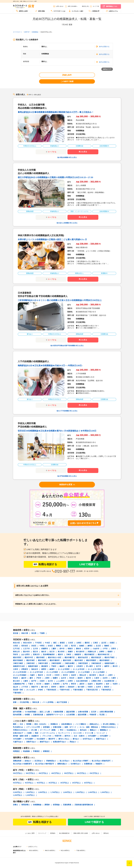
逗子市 (99, 666)
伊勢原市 (25, 669)
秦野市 (107, 666)
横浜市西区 (17, 657)
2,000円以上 (18, 792)
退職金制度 (17, 761)
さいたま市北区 (79, 669)
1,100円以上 (30, 795)
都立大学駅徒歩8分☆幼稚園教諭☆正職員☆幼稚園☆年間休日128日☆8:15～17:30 (55, 177)
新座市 (80, 678)
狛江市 (52, 652)
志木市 (64, 678)
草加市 (16, 678)
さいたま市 (31, 690)
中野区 (42, 646)
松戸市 (65, 684)
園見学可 (52, 739)
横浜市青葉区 (91, 660)
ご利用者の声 (94, 11)
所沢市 (65, 675)
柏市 (108, 684)
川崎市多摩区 (70, 663)
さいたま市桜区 (52, 672)
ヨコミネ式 (77, 733)
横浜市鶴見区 (89, 654)
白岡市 (70, 681)
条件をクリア (107, 69)
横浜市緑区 (42, 660)
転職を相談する (45, 564)
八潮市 (113, 678)
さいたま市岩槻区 (20, 675)
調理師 (47, 805)
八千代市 (25, 687)
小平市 (105, 649)
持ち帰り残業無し (110, 724)
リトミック (101, 733)
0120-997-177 (65, 571)
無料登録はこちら (112, 6)
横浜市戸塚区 (110, 657)
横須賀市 (45, 666)
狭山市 (102, 675)
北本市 (105, 678)
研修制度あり (51, 761)
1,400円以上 (93, 792)
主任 (21, 724)
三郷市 (25, 681)
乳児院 (102, 715)
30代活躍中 (104, 736)
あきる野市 (25, 654)
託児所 (94, 712)
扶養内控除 (57, 727)
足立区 (98, 646)
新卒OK (68, 736)
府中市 (62, 649)
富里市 (107, 687)
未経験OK (35, 736)
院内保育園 (17, 715)
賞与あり (76, 739)
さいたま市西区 (64, 669)
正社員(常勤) (24, 702)
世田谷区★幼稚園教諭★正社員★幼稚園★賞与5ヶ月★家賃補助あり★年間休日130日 (57, 431)
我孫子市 (35, 687)
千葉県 (42, 633)
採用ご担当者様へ (73, 6)
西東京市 (36, 654)
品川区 (104, 643)
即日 (62, 730)
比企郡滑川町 (109, 681)
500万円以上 (31, 773)
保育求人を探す (22, 11)
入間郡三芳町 (96, 681)
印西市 (90, 687)
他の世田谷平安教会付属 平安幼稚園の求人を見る (67, 346)
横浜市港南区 (18, 660)
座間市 (44, 669)
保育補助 (46, 727)
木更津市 (56, 684)
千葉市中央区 (65, 690)
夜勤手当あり (101, 739)
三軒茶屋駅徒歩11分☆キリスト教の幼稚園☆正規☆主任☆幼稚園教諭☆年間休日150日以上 (60, 300)
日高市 (42, 681)
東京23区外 (27, 643)
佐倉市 (90, 684)
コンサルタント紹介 (76, 11)
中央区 (47, 643)
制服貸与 (99, 764)
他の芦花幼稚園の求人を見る (67, 476)
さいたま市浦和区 (68, 672)
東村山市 (16, 652)
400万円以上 (56, 773)
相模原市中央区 (19, 666)
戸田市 (39, 678)
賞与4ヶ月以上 (64, 739)
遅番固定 (46, 751)
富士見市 (16, 681)
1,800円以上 (43, 792)
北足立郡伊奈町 (82, 681)
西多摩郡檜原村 (49, 654)
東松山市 (83, 675)
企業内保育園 (83, 712)
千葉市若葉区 (78, 690)
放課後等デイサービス (55, 715)
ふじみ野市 (60, 681)
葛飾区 (107, 646)
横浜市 (60, 654)
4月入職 (34, 730)
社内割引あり (76, 764)
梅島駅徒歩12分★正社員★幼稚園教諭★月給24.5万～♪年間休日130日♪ (50, 366)
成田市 (82, 684)
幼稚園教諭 (37, 805)
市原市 (115, 684)
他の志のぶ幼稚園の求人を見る (67, 223)
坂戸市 (34, 681)
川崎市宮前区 (83, 663)
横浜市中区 (29, 657)
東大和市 (61, 652)
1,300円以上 (105, 792)
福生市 (44, 652)
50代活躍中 (29, 739)
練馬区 (90, 646)
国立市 (35, 652)
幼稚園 (27, 715)
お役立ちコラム (112, 11)
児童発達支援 (38, 715)
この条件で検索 (67, 81)
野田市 (74, 684)
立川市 (35, 649)
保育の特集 (40, 11)
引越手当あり (18, 742)
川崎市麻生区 (96, 663)
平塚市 (54, 666)
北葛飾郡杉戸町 (19, 684)
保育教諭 (56, 805)
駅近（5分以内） (41, 724)
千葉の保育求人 (81, 850)
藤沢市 (70, 666)
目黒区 (112, 643)
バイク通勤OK (81, 724)
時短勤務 (26, 751)
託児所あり (39, 761)
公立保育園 (70, 715)
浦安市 (62, 687)
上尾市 (110, 675)
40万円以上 (41, 783)
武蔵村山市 (92, 652)
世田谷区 (25, 646)
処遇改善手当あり (60, 742)
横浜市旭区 (31, 660)
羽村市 (16, 654)
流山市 (16, 687)
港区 (55, 643)
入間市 (47, 678)
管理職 (29, 724)
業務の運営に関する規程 (81, 833)
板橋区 (82, 646)
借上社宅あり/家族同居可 (101, 761)
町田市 (87, 649)
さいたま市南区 (84, 672)
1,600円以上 (68, 792)
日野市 (113, 649)
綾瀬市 (52, 669)
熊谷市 (40, 675)
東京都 (16, 633)
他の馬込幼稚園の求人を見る (67, 157)
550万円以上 (18, 773)
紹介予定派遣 (62, 702)
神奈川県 (25, 633)
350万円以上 (69, 773)
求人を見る (83, 152)
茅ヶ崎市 (89, 666)
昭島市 (70, 649)
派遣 (15, 702)
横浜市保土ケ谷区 (55, 657)
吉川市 (50, 681)
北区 (66, 646)
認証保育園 (70, 712)
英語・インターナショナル (45, 733)
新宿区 (62, 643)
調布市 (79, 649)
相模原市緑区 (110, 663)
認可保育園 (17, 712)
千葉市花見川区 (92, 690)
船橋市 (47, 684)
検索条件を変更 (67, 485)
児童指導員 (67, 805)
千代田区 (38, 643)
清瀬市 (70, 652)
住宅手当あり (88, 739)
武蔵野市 (45, 649)
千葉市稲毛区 (106, 690)
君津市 (54, 687)
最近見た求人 (86, 6)
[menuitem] (22, 12)
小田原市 (79, 666)
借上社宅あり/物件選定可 (45, 764)
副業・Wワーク (70, 727)
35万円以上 (53, 783)
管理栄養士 (25, 805)
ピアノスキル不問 (33, 727)
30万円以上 (65, 783)
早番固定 (36, 751)
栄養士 (16, 805)
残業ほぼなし (95, 724)
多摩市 (102, 652)
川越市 (32, 675)
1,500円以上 (80, 792)
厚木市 (115, 666)
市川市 (39, 684)
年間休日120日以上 (20, 730)
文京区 (71, 643)
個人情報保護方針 (64, 833)
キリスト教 (89, 733)
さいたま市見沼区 (20, 672)
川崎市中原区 (43, 663)
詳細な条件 (67, 75)
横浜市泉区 (79, 660)
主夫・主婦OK (79, 736)
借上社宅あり (65, 761)
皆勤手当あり (31, 742)
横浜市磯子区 (70, 657)
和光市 (72, 678)
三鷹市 (54, 649)
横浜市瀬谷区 (55, 660)
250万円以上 (94, 773)
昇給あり (73, 742)
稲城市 (110, 652)
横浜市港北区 (96, 657)
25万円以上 (76, 783)
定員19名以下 (18, 733)
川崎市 (69, 654)
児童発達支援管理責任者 (84, 805)
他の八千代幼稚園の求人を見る (67, 411)
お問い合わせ (60, 6)
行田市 (57, 675)
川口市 (49, 675)
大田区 (16, 646)
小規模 (29, 733)
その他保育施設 (31, 712)
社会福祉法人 (72, 730)
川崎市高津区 (56, 663)
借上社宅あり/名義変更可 (22, 764)
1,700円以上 (55, 792)
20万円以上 (88, 783)
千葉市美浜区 (51, 690)
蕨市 (31, 678)
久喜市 (97, 678)
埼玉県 (34, 633)
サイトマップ (42, 833)
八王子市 (26, 649)
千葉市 (31, 684)
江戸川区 (16, 649)
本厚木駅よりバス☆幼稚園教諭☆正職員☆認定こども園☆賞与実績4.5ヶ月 (52, 239)
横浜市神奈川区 (104, 654)
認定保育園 (82, 715)
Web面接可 (41, 739)
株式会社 (83, 730)
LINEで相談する (89, 564)
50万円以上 (17, 783)
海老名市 (35, 669)
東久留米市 (80, 652)
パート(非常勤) (48, 702)
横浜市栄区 (67, 660)
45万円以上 (29, 783)
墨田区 (87, 643)
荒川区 (74, 646)
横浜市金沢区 (83, 657)
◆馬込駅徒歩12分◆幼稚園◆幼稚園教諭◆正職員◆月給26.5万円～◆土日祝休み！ (56, 112)
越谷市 (24, 678)
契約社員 (36, 702)
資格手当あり (45, 742)
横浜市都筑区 (105, 660)
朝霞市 (55, 678)
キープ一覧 (96, 6)
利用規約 (53, 833)
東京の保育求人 (34, 850)
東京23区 (16, 643)
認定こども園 (45, 712)
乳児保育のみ (18, 727)
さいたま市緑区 (99, 672)
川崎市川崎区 (18, 663)
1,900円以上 (30, 792)
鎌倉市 (62, 666)
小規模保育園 (58, 712)
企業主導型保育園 (106, 712)
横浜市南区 (40, 657)
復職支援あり (62, 764)
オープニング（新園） (48, 730)
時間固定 (16, 751)
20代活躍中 (92, 736)
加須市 (74, 675)
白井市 (98, 687)
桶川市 (88, 678)
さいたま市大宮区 (94, 669)
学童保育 (93, 715)
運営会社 (106, 833)
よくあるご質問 (30, 833)
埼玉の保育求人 (65, 850)
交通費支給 (88, 764)
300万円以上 (82, 773)
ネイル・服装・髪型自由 (89, 727)
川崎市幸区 (31, 663)
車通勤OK (54, 724)
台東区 (79, 643)
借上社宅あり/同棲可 (81, 761)
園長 (15, 724)
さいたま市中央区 (36, 672)
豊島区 (59, 646)
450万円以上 (43, 773)
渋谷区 (34, 646)
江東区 (95, 643)
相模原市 (78, 654)
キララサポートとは (58, 11)
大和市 (16, 669)
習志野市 (99, 684)
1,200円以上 (18, 795)
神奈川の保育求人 (50, 850)
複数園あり (104, 730)
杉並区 (50, 646)
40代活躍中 (17, 739)
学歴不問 (58, 736)
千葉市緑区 (17, 693)
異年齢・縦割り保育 (21, 736)
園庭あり (93, 730)
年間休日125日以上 (108, 727)
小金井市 (96, 649)
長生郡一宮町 (18, 690)
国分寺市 (26, 652)
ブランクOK (47, 736)
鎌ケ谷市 (45, 687)
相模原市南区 (33, 666)
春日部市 (93, 675)
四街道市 (71, 687)
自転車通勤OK (67, 724)
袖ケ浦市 (81, 687)
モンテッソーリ (64, 733)
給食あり (28, 761)
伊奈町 (40, 690)
